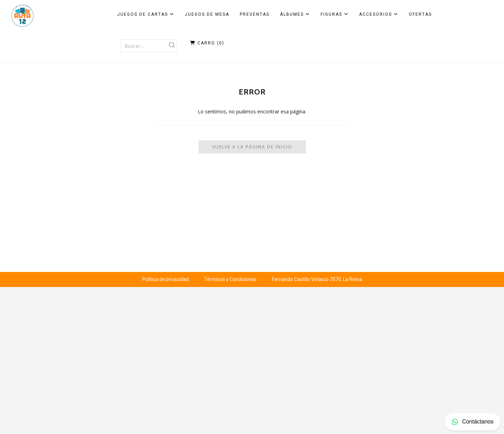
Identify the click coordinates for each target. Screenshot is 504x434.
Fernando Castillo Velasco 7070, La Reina (317, 279)
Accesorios (379, 14)
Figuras (335, 14)
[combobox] (148, 46)
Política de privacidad (165, 279)
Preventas (255, 14)
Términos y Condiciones (230, 279)
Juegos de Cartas (146, 14)
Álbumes (295, 14)
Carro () (207, 43)
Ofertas (420, 14)
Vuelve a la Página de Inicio (252, 147)
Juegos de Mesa (207, 14)
